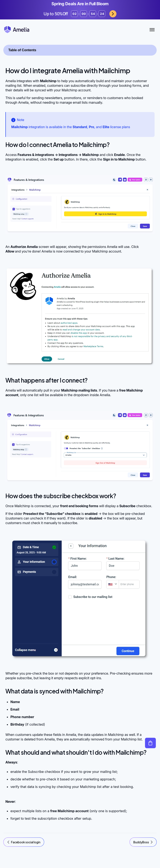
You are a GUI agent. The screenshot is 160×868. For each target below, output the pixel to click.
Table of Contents (22, 50)
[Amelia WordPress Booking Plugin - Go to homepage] (17, 30)
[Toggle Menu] (152, 30)
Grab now (113, 14)
